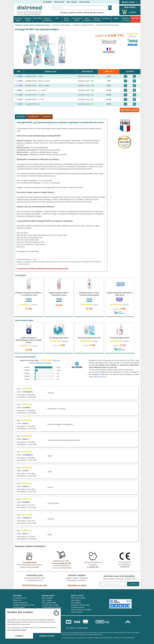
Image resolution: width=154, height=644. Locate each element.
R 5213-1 (122, 632)
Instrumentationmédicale (77, 19)
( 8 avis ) (95, 341)
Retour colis (17, 600)
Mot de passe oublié (49, 603)
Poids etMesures (67, 19)
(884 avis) (133, 36)
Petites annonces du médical (81, 610)
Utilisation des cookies (19, 630)
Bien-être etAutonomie (126, 19)
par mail (43, 585)
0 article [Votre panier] (132, 12)
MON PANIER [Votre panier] (130, 7)
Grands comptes (77, 612)
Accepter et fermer (47, 636)
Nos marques (76, 600)
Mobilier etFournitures (47, 19)
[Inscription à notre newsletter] (113, 584)
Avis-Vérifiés (130, 360)
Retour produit (59, 2)
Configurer (19, 636)
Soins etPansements (87, 19)
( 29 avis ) (125, 341)
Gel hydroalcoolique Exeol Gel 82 (89, 338)
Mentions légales (19, 607)
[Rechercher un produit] (81, 8)
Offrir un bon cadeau (78, 598)
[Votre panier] (124, 12)
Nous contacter (85, 2)
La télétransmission (78, 607)
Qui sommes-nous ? (20, 598)
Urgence (116, 18)
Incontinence (107, 18)
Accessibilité (47, 2)
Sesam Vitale (38, 18)
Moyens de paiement (20, 603)
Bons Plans (136, 18)
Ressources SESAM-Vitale (80, 605)
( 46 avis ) (65, 341)
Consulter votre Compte (50, 605)
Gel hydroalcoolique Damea (59, 338)
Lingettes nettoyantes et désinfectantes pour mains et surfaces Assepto (29, 340)
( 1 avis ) (95, 305)
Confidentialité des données (52, 607)
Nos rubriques (76, 603)
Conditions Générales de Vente (24, 605)
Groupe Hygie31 (82, 628)
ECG (57, 18)
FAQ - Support (72, 2)
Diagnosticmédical (28, 19)
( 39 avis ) (125, 305)
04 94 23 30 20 (29, 585)
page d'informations (100, 377)
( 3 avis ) (34, 305)
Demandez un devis (77, 585)
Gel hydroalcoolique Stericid (120, 338)
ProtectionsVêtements (97, 19)
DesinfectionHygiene (18, 19)
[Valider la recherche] (110, 8)
